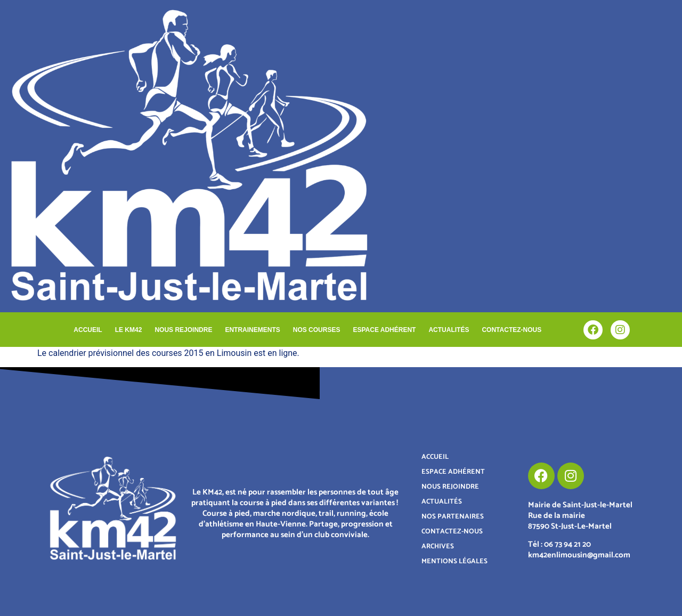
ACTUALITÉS (449, 330)
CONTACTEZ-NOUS (511, 330)
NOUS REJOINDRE (183, 330)
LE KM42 (129, 330)
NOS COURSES (317, 330)
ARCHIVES (438, 546)
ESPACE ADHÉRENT (384, 330)
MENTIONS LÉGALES (454, 561)
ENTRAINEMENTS (252, 330)
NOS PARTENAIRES (453, 517)
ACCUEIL (88, 330)
